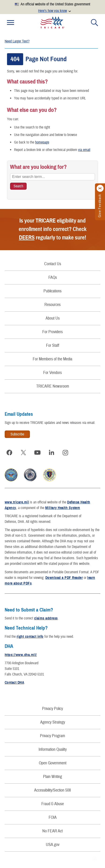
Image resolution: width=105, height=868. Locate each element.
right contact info (30, 637)
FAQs (53, 277)
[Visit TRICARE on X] (23, 453)
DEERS (27, 238)
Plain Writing (52, 777)
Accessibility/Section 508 (52, 790)
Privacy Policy (52, 709)
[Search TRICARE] (18, 186)
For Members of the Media (52, 359)
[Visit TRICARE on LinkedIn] (51, 453)
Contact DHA (14, 683)
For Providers (52, 332)
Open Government (53, 763)
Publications (52, 291)
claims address (46, 618)
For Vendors (52, 373)
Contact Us (53, 264)
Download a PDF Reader (64, 578)
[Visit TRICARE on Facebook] (9, 453)
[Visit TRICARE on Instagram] (65, 453)
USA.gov (53, 845)
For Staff (53, 345)
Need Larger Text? (17, 41)
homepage (42, 142)
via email (84, 150)
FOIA (53, 817)
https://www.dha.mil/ (21, 655)
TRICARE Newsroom (53, 386)
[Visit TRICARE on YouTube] (37, 453)
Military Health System (63, 508)
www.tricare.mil (17, 502)
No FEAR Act (52, 831)
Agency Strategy (53, 722)
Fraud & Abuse (53, 804)
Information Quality (53, 749)
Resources (52, 305)
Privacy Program (52, 736)
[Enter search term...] (52, 177)
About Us (53, 318)
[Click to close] (100, 189)
